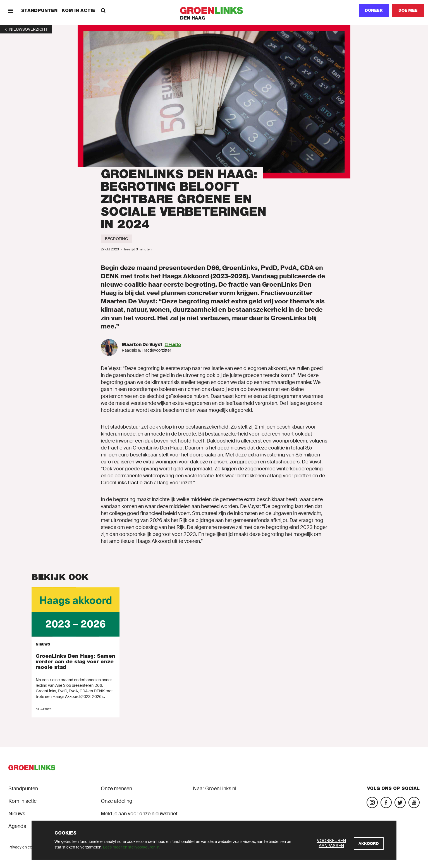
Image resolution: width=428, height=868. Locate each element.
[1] (26, 29)
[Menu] (10, 10)
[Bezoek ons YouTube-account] (414, 802)
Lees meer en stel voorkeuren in (131, 847)
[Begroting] (117, 239)
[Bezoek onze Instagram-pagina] (372, 802)
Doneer (374, 10)
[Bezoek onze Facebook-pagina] (386, 802)
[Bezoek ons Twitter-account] (400, 802)
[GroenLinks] (214, 10)
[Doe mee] (408, 10)
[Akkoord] (369, 844)
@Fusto (173, 344)
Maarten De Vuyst (142, 344)
